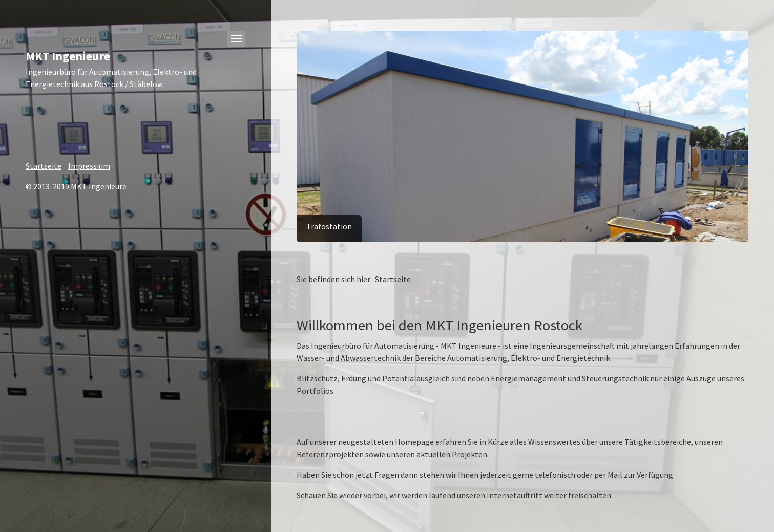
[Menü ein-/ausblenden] (236, 39)
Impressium (89, 166)
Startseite (44, 166)
